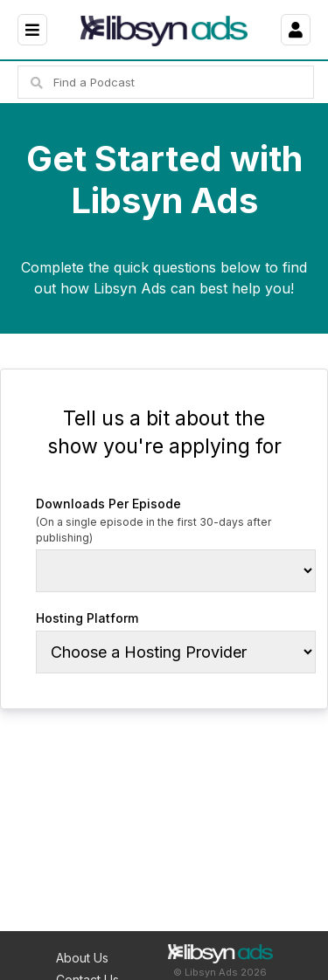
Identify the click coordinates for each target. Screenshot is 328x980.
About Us (82, 958)
